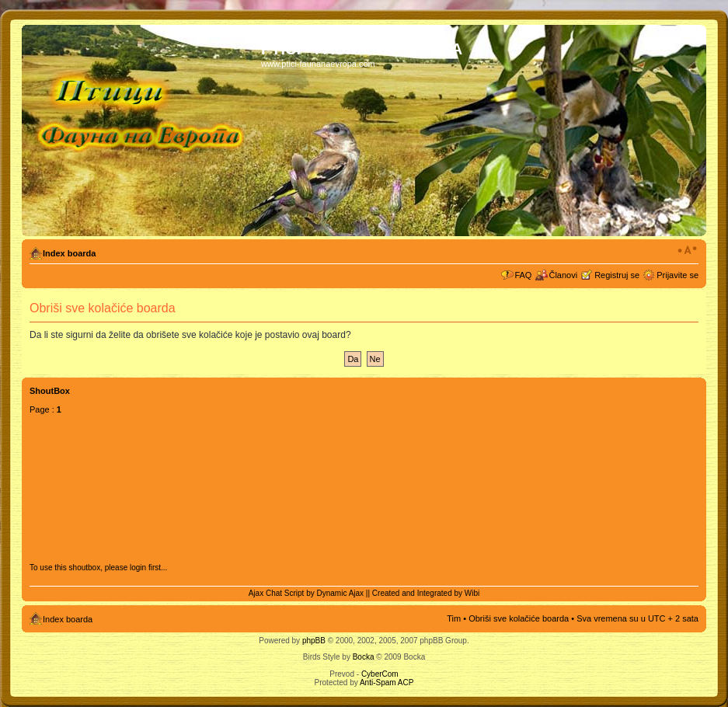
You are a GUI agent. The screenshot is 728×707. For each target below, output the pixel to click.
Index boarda (69, 253)
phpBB (314, 641)
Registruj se (617, 275)
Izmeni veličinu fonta (687, 250)
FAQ (523, 275)
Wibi (472, 593)
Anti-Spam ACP (387, 683)
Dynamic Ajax (341, 593)
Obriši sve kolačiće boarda (519, 618)
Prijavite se (677, 275)
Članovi (563, 275)
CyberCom (380, 674)
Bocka (364, 657)
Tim (454, 618)
